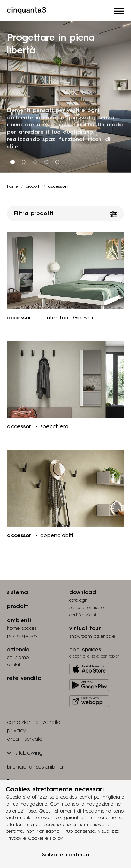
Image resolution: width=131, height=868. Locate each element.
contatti (15, 665)
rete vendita (24, 678)
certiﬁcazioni (83, 615)
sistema (17, 593)
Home (13, 187)
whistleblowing (25, 753)
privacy (16, 731)
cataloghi (79, 600)
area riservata (25, 739)
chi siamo (18, 658)
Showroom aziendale (92, 636)
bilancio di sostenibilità (35, 767)
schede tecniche (86, 608)
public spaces (22, 636)
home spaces (22, 628)
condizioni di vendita (34, 722)
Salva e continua (66, 855)
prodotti (33, 187)
